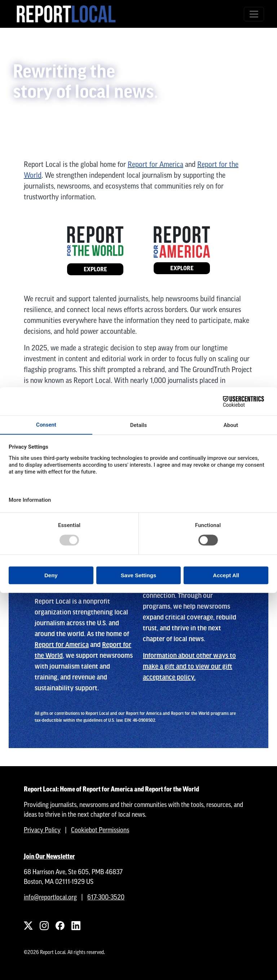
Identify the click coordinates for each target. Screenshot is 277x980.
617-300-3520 (106, 897)
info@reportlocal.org (50, 897)
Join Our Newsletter (49, 856)
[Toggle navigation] (254, 14)
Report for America (155, 164)
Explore (95, 269)
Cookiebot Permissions (100, 830)
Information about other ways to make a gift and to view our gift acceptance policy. (189, 666)
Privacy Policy (42, 830)
